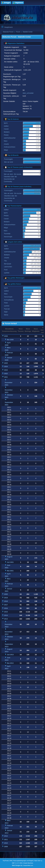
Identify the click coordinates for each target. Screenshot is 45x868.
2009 (6, 847)
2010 (6, 843)
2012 (6, 836)
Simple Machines (28, 863)
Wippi (6, 150)
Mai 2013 (10, 663)
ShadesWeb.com (28, 865)
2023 (6, 370)
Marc (6, 141)
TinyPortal (6, 861)
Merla (6, 315)
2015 (6, 612)
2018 (6, 601)
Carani (6, 129)
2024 (6, 366)
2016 (6, 608)
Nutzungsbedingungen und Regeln (23, 861)
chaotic (6, 144)
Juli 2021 (10, 562)
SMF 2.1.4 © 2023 (17, 863)
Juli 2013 (10, 655)
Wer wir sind (8, 162)
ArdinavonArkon (10, 147)
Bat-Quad (7, 264)
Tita (5, 261)
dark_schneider (28, 93)
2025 (6, 363)
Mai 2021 (10, 571)
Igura (6, 123)
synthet (7, 273)
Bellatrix (7, 132)
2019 (6, 598)
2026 (6, 336)
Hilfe (11, 861)
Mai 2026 (10, 340)
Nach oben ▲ (38, 861)
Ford (6, 270)
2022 (6, 374)
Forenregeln (8, 159)
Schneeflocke (9, 300)
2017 (6, 605)
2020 (6, 594)
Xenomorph (8, 237)
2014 (6, 615)
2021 (6, 377)
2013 (6, 619)
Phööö (6, 135)
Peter (6, 303)
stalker (6, 126)
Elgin (6, 312)
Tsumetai (7, 234)
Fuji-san (7, 309)
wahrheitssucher (10, 138)
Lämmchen (8, 267)
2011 (6, 839)
